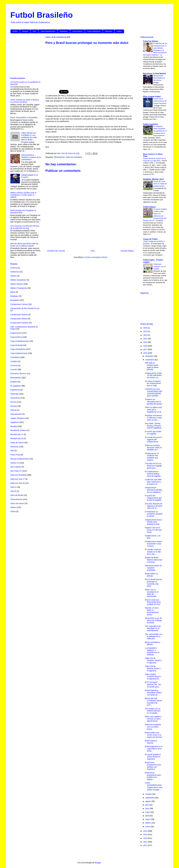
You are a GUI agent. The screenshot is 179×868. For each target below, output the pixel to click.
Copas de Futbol (150, 239)
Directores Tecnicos (18, 374)
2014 (145, 835)
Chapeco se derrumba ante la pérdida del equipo (153, 402)
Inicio (93, 251)
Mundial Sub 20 (17, 438)
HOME (15, 31)
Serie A (13, 487)
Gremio (13, 402)
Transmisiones (16, 499)
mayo (148, 812)
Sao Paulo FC (16, 471)
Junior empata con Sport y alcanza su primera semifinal (25, 101)
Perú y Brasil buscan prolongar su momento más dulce (153, 583)
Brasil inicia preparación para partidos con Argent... (153, 776)
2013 (145, 838)
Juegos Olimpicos (18, 418)
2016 (145, 353)
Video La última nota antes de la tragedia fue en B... (154, 410)
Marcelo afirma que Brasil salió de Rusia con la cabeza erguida (24, 245)
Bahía (13, 292)
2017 (145, 349)
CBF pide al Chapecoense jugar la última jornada (152, 366)
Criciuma (14, 366)
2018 (145, 346)
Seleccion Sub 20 (18, 483)
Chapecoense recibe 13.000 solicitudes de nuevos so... (153, 375)
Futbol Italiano (149, 207)
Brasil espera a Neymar (151, 742)
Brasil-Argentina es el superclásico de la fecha (154, 749)
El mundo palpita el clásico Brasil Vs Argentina (153, 757)
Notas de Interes (17, 443)
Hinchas (14, 406)
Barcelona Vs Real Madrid (154, 73)
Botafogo (14, 296)
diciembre (150, 356)
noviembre (150, 360)
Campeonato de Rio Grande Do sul (25, 308)
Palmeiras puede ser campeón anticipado (153, 568)
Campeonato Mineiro (19, 319)
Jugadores (15, 422)
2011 (145, 845)
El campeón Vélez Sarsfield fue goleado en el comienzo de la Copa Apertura (160, 131)
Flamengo (14, 394)
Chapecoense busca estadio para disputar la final (153, 522)
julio (147, 805)
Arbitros (14, 276)
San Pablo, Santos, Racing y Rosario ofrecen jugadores (153, 426)
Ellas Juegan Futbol (152, 97)
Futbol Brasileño (42, 15)
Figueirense (15, 390)
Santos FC (15, 463)
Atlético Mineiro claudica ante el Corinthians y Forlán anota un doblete (23, 195)
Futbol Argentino (151, 124)
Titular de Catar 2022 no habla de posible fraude (160, 184)
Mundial (25, 31)
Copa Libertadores (94, 31)
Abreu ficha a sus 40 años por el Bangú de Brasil (153, 620)
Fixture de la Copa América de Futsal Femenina (160, 101)
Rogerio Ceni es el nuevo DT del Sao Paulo (153, 530)
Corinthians (15, 357)
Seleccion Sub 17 (18, 479)
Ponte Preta (15, 455)
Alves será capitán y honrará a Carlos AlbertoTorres (153, 719)
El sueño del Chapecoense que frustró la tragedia (153, 498)
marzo (148, 819)
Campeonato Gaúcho (19, 315)
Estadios (14, 382)
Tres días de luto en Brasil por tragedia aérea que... (153, 466)
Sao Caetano (16, 467)
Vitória (13, 511)
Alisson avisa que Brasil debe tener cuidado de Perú (153, 602)
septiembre (150, 798)
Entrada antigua (127, 251)
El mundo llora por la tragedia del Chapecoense (153, 440)
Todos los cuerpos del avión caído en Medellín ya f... (153, 448)
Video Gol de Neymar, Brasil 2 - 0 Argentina (153, 668)
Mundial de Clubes (18, 430)
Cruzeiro (14, 369)
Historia (14, 410)
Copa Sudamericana (48, 31)
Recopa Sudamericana (20, 459)
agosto (148, 801)
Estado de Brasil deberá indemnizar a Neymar (153, 560)
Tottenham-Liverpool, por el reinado (160, 266)
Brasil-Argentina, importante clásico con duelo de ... (153, 693)
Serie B (13, 491)
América (14, 268)
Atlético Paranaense (19, 288)
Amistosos (15, 272)
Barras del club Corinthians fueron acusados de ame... (153, 702)
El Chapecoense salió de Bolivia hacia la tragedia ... (154, 474)
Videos (119, 31)
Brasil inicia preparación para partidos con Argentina (153, 766)
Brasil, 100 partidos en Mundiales (24, 117)
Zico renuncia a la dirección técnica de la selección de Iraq (25, 227)
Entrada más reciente (56, 251)
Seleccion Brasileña (74, 157)
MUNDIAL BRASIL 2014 (153, 179)
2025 (145, 328)
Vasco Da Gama (17, 503)
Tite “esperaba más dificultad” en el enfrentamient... (153, 628)
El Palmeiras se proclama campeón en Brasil (154, 514)
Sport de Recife (17, 495)
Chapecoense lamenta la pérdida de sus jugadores (153, 490)
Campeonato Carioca (19, 304)
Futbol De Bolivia (151, 41)
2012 (145, 842)
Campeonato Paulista (19, 323)
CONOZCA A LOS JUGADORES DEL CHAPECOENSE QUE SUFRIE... (154, 392)
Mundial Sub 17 (17, 434)
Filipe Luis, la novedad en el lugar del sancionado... (152, 593)
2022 (145, 335)
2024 (145, 331)
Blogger (98, 863)
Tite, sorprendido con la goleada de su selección (153, 636)
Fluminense (15, 398)
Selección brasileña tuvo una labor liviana (153, 727)
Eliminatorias (59, 157)
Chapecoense (16, 333)
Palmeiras (14, 447)
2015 (145, 831)
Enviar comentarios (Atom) (96, 257)
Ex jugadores (16, 386)
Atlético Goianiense (18, 280)
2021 (145, 339)
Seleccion (109, 31)
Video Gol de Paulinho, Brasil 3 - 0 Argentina (154, 660)
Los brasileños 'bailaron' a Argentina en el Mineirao (152, 651)
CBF (34, 31)
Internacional (16, 414)
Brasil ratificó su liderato (151, 575)
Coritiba (14, 361)
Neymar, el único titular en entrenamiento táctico (152, 611)
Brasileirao (64, 31)
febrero (149, 823)
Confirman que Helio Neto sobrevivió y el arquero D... (153, 482)
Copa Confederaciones (20, 341)
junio (148, 808)
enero (148, 827)
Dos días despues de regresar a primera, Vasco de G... (154, 506)
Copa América (77, 31)
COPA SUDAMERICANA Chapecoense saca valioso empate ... (154, 786)
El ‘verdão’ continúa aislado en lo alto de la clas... (153, 552)
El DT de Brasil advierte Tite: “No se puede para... (153, 685)
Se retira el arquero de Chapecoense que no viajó (153, 383)
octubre (149, 794)
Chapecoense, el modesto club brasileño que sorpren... (152, 457)
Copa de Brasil (16, 345)
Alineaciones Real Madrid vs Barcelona (159, 78)
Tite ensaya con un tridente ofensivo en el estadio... (153, 711)
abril (147, 816)
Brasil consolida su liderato (153, 643)
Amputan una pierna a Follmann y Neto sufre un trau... (153, 418)
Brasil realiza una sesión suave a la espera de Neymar (153, 735)
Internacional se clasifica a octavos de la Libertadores (31, 157)
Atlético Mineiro (17, 284)
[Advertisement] (91, 66)
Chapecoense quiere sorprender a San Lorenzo (153, 544)
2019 (145, 342)
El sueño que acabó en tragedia (153, 433)
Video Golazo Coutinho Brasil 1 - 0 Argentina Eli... (153, 676)
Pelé (12, 451)
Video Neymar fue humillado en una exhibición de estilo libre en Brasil (29, 136)
